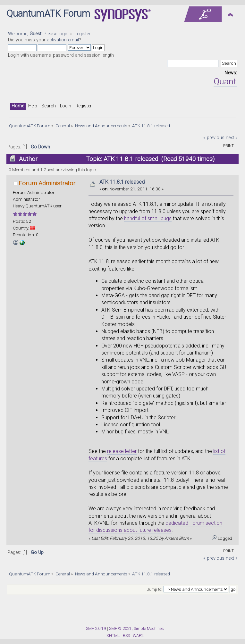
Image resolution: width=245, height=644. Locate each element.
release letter (122, 451)
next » (232, 138)
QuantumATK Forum (48, 13)
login (63, 34)
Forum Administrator (47, 183)
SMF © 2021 (120, 628)
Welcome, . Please (33, 34)
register (83, 34)
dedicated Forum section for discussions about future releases (155, 527)
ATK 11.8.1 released (122, 182)
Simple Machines (149, 628)
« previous (214, 138)
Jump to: (155, 590)
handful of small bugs (148, 218)
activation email (63, 40)
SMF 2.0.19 (96, 628)
